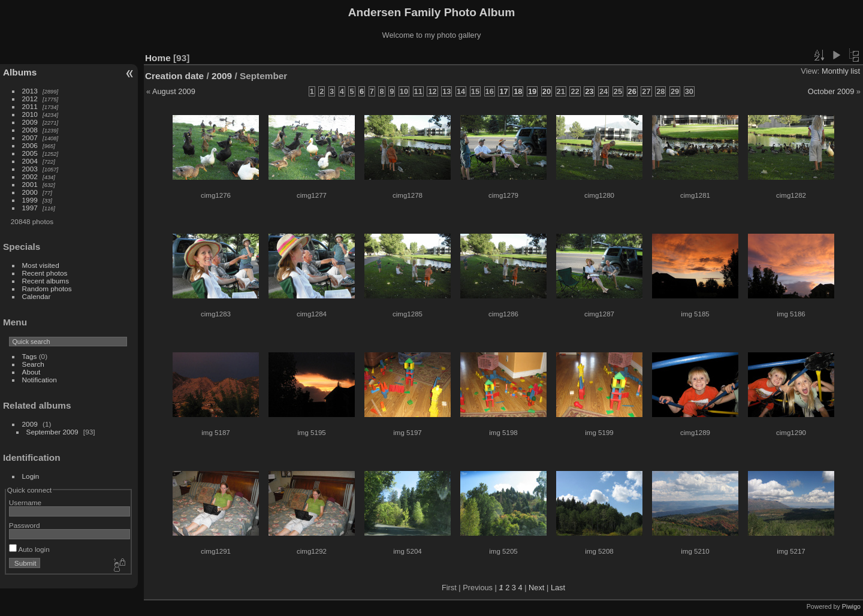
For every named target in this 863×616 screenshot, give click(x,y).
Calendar (37, 296)
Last (558, 588)
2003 (30, 169)
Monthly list (841, 71)
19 (532, 91)
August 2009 (174, 91)
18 (518, 91)
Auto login (29, 549)
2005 (30, 153)
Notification (40, 380)
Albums (20, 72)
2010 (30, 114)
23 (589, 91)
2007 (30, 138)
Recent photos (45, 273)
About (31, 372)
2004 (30, 161)
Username (25, 502)
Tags (30, 356)
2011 (30, 106)
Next (536, 588)
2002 (30, 176)
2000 (30, 192)
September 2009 (52, 432)
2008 (30, 130)
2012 (30, 99)
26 (632, 91)
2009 (30, 122)
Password (25, 525)
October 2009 (831, 91)
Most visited (41, 265)
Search (33, 364)
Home (158, 58)
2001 (30, 184)
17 (503, 91)
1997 (30, 208)
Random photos (47, 289)
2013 (30, 91)
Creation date (174, 76)
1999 (30, 200)
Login (31, 476)
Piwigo (851, 606)
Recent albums (46, 281)
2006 (30, 145)
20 (547, 91)
